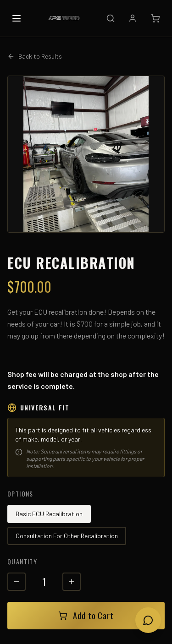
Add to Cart (86, 616)
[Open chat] (148, 620)
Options (20, 494)
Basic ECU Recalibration (49, 514)
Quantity (22, 561)
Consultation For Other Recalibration (67, 536)
